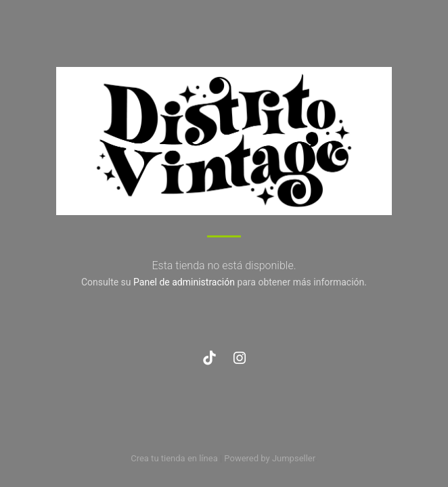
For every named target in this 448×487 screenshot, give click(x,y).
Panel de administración (184, 282)
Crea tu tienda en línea (175, 458)
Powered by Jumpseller (269, 458)
